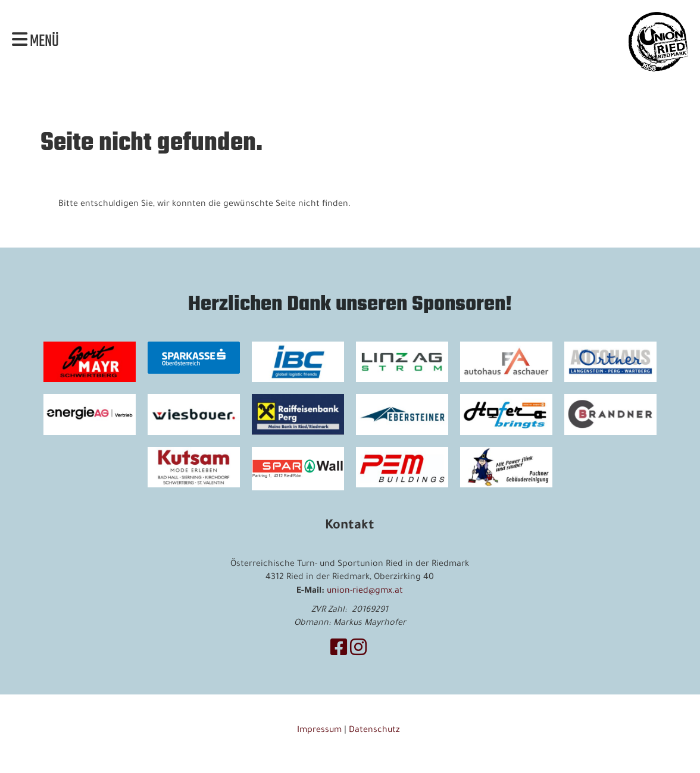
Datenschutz (376, 731)
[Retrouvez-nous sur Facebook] (339, 651)
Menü (35, 42)
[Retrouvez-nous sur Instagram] (358, 651)
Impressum (319, 731)
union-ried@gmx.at (365, 592)
